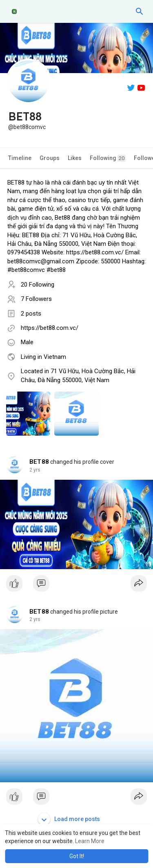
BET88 (39, 462)
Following (108, 158)
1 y (33, 470)
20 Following (38, 285)
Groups (50, 158)
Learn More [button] (90, 841)
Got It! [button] (77, 856)
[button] (140, 11)
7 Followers (36, 299)
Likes (75, 158)
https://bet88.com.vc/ (50, 328)
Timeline (20, 158)
